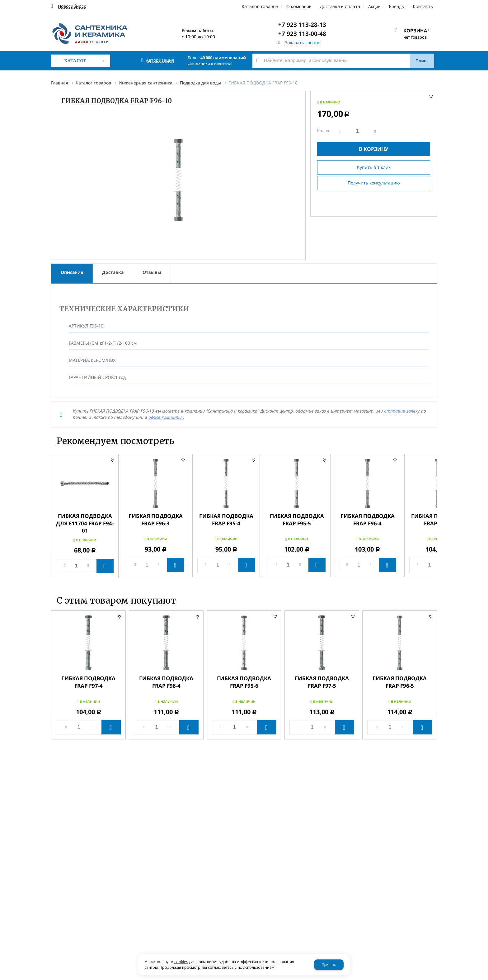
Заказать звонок (303, 43)
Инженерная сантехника (145, 83)
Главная (60, 83)
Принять (329, 965)
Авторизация (160, 60)
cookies (181, 962)
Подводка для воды (200, 83)
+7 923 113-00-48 (302, 34)
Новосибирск (72, 6)
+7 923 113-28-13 (302, 25)
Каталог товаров (93, 83)
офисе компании (166, 417)
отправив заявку (402, 411)
